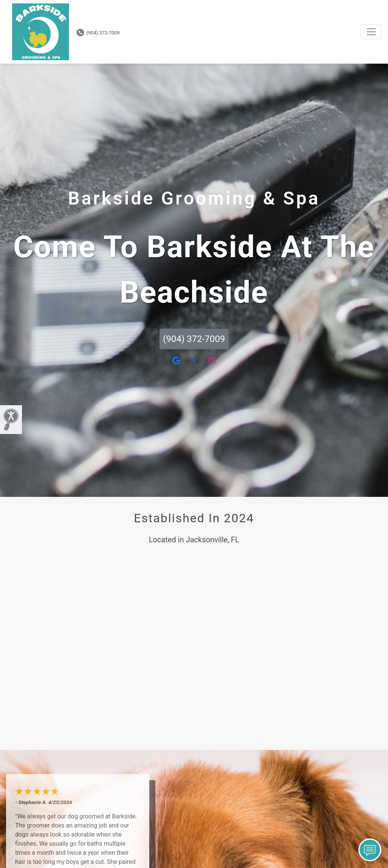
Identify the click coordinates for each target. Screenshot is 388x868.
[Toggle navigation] (371, 32)
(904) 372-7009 (98, 33)
